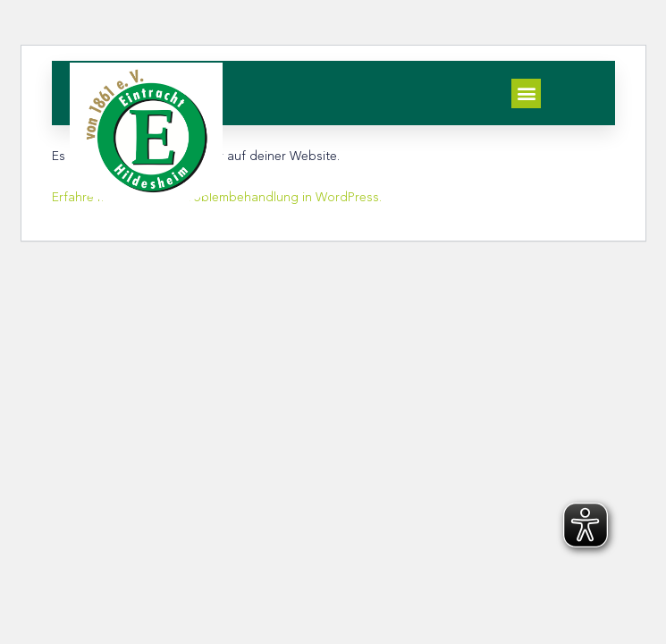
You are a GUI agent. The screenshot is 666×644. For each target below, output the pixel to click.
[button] (526, 93)
